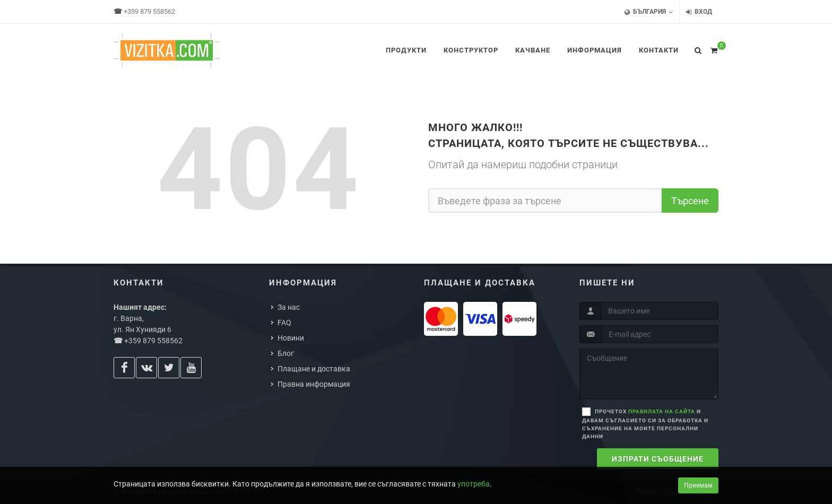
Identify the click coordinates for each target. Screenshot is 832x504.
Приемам (698, 485)
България (649, 12)
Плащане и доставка (314, 369)
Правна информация (314, 384)
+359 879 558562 (149, 11)
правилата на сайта (662, 411)
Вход (699, 12)
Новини (291, 338)
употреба (474, 484)
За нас (289, 307)
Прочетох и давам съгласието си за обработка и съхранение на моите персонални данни (645, 424)
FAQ (284, 323)
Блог (286, 353)
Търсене (690, 201)
